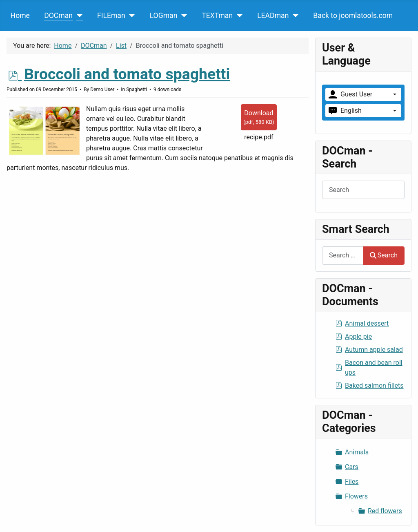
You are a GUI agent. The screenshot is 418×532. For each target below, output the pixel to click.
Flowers (356, 496)
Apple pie (358, 336)
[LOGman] (182, 16)
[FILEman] (130, 16)
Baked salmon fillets (374, 386)
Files (352, 482)
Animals (357, 452)
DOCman (58, 16)
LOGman (164, 16)
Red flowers (385, 511)
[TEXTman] (238, 16)
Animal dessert (367, 323)
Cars (352, 467)
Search (384, 255)
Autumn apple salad (374, 350)
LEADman (273, 16)
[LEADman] (294, 16)
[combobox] (343, 256)
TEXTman (217, 16)
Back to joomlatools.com (353, 16)
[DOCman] (78, 16)
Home (20, 16)
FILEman (111, 16)
